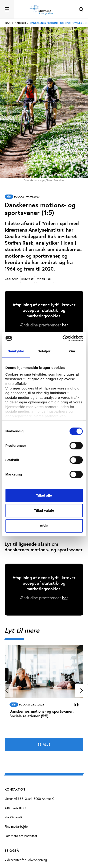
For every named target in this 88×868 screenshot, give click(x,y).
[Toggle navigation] (7, 9)
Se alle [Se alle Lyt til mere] (44, 744)
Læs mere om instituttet (21, 836)
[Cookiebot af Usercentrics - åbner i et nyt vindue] (63, 338)
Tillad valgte (44, 510)
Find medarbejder (17, 827)
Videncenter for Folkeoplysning (26, 860)
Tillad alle (44, 495)
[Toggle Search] (81, 9)
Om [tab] (72, 351)
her (65, 325)
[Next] (81, 691)
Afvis (44, 526)
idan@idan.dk (14, 817)
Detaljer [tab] (44, 351)
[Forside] (44, 9)
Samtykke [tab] (16, 351)
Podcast (28, 279)
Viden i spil (45, 279)
